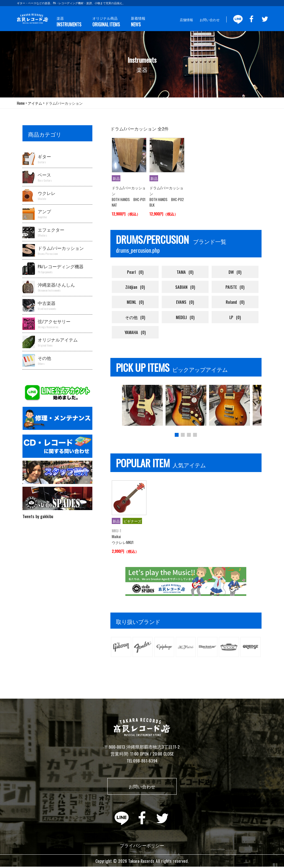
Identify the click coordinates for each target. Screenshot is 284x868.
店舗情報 (186, 20)
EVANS (185, 303)
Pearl (135, 272)
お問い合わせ (210, 20)
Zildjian (135, 287)
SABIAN (185, 287)
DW (235, 272)
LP (235, 318)
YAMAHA (135, 333)
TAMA (185, 272)
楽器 (68, 21)
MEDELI (185, 318)
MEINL (135, 303)
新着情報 (133, 21)
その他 (135, 318)
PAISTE (235, 287)
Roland (235, 303)
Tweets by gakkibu (38, 516)
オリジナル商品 (103, 21)
